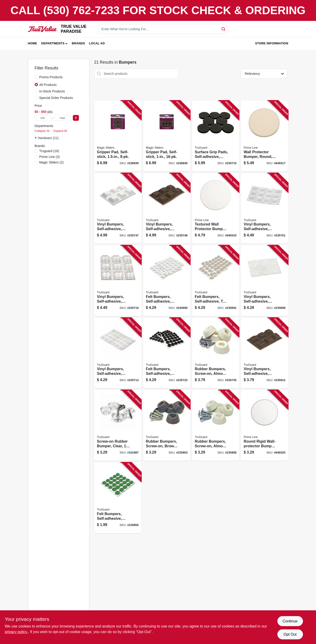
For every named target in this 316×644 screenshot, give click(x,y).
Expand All (60, 131)
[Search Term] (163, 29)
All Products (48, 85)
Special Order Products (56, 98)
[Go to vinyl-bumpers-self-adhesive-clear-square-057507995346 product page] (118, 281)
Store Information (272, 43)
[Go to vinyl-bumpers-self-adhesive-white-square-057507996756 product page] (118, 208)
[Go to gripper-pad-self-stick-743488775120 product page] (118, 136)
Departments (53, 43)
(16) (49, 151)
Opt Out (290, 634)
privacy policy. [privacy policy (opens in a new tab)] (16, 632)
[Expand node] (36, 138)
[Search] (224, 29)
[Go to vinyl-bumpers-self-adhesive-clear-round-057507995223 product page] (118, 353)
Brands (79, 43)
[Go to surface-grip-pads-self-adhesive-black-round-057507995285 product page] (216, 136)
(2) (52, 162)
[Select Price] (76, 118)
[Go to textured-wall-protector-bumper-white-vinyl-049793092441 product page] (216, 208)
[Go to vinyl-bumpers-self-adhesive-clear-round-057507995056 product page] (264, 281)
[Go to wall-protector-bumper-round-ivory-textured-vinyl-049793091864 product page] (264, 136)
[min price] (43, 118)
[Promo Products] (36, 77)
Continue (290, 621)
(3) (50, 157)
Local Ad (97, 43)
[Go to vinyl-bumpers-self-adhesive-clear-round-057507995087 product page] (264, 208)
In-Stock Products (52, 91)
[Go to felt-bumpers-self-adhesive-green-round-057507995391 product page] (118, 498)
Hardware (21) (48, 138)
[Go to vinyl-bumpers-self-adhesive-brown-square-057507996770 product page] (167, 208)
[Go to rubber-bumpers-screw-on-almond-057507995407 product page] (216, 353)
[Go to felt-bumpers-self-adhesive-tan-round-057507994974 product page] (216, 281)
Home (33, 43)
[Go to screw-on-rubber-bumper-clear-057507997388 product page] (118, 425)
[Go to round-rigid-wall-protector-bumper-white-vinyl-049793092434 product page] (264, 425)
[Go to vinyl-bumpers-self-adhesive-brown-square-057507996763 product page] (264, 353)
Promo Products (51, 77)
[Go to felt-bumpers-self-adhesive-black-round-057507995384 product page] (167, 353)
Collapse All (42, 131)
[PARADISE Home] (43, 29)
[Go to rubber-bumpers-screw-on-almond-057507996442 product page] (216, 425)
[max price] (62, 118)
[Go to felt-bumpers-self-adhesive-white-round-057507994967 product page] (167, 281)
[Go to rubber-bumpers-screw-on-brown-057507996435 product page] (167, 425)
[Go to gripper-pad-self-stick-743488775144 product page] (167, 136)
